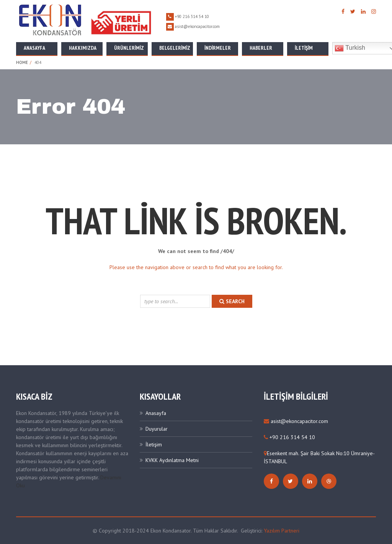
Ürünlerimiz (129, 48)
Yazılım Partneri (282, 531)
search (232, 301)
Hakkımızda (83, 48)
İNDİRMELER (218, 48)
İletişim (304, 48)
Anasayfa (34, 48)
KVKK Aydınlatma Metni (172, 460)
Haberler (261, 48)
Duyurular (157, 429)
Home (22, 62)
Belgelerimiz (175, 48)
